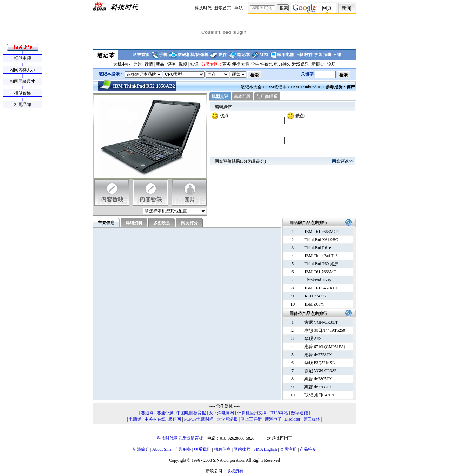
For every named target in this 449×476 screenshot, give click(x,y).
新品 (160, 64)
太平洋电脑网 (221, 413)
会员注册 (288, 449)
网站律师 (242, 449)
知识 (194, 64)
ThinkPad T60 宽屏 (321, 264)
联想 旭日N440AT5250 (325, 330)
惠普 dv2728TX (318, 355)
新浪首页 (223, 8)
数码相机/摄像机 (193, 55)
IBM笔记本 (276, 87)
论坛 (331, 64)
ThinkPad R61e (318, 248)
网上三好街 (251, 419)
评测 (172, 64)
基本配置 (242, 96)
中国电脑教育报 (191, 413)
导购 (138, 64)
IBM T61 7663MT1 (321, 272)
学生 (255, 64)
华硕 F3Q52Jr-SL (320, 363)
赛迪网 (147, 413)
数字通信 (300, 413)
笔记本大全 (251, 87)
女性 (246, 64)
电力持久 (282, 64)
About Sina (162, 449)
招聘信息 (222, 449)
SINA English (265, 449)
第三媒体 (312, 419)
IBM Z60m (314, 304)
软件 (309, 55)
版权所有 (235, 471)
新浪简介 (141, 449)
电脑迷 (135, 419)
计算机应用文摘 (252, 413)
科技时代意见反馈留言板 (180, 438)
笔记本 (243, 55)
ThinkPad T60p (318, 280)
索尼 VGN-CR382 (320, 371)
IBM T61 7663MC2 (321, 232)
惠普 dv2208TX (318, 387)
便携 (236, 64)
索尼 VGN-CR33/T (321, 322)
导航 (239, 8)
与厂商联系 (267, 96)
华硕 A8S (313, 338)
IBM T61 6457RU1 (321, 288)
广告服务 (183, 449)
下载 (299, 55)
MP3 (264, 55)
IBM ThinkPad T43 (321, 256)
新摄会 (318, 64)
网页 (327, 8)
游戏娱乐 (300, 64)
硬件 (223, 55)
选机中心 (122, 64)
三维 (337, 55)
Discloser (292, 419)
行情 (149, 64)
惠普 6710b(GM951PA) (325, 347)
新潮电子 (273, 419)
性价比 (267, 64)
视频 (183, 64)
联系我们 (202, 449)
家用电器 (286, 55)
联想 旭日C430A (320, 395)
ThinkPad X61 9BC (321, 240)
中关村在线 (155, 419)
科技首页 (141, 55)
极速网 (175, 419)
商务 (227, 64)
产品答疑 (308, 449)
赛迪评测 (165, 413)
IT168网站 (279, 413)
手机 (163, 55)
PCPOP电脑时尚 (199, 419)
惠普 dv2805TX (318, 379)
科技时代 (203, 8)
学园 (318, 55)
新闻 (347, 8)
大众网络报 (227, 419)
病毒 (328, 55)
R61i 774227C (317, 296)
